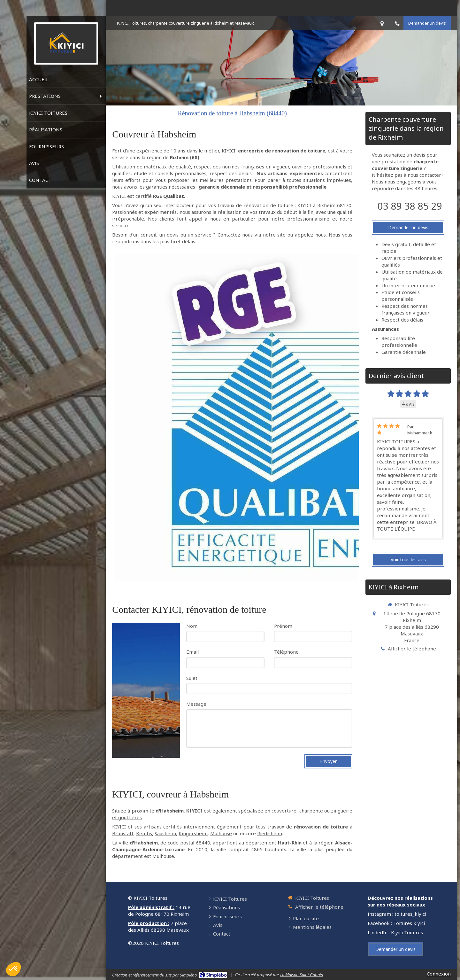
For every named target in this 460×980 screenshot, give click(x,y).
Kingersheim (193, 833)
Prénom (283, 626)
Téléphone (286, 652)
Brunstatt (123, 833)
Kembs (144, 833)
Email (192, 652)
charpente (311, 811)
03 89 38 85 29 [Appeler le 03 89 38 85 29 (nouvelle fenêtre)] (410, 206)
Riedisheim (270, 833)
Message (196, 704)
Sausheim (165, 833)
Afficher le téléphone (412, 649)
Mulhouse (221, 833)
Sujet (192, 678)
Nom (192, 626)
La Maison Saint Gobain (302, 975)
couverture (284, 811)
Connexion (439, 974)
